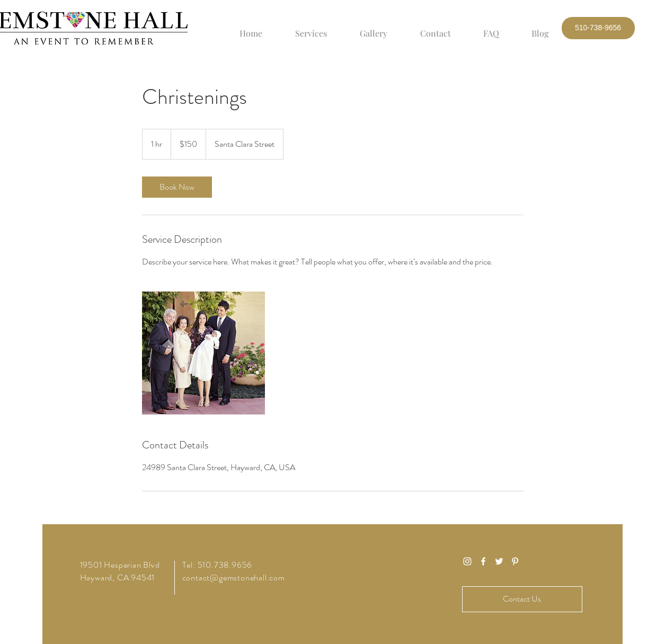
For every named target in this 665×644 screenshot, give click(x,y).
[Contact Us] (522, 599)
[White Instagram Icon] (467, 561)
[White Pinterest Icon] (515, 561)
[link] (177, 187)
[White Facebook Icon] (483, 561)
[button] (598, 28)
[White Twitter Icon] (499, 561)
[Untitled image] (203, 353)
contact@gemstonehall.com (234, 577)
